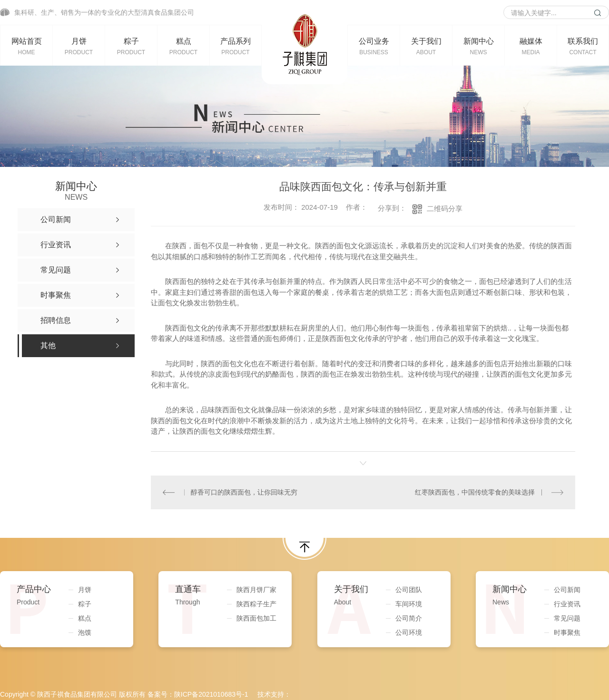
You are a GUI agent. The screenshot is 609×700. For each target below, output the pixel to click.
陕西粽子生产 (256, 603)
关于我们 (426, 46)
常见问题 (567, 618)
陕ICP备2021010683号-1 (211, 694)
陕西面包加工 (256, 618)
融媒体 (531, 46)
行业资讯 (567, 603)
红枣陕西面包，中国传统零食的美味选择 (475, 492)
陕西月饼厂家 (256, 589)
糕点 (183, 46)
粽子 (131, 46)
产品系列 (236, 46)
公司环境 (409, 632)
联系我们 (583, 46)
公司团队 (409, 589)
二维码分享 (445, 209)
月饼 (79, 46)
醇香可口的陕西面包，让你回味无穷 (244, 492)
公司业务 (374, 46)
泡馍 (85, 632)
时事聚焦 (567, 632)
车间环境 (409, 603)
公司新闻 (567, 589)
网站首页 (26, 46)
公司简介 (409, 618)
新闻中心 (478, 46)
